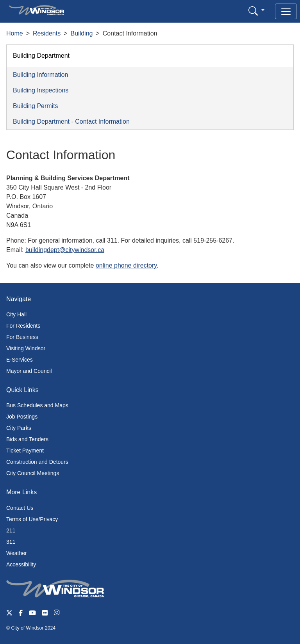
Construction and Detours (37, 462)
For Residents (23, 326)
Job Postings (22, 417)
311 (11, 542)
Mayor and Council (29, 371)
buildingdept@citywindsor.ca (65, 250)
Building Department (41, 56)
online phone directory (126, 265)
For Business (22, 337)
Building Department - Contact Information (71, 122)
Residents (47, 33)
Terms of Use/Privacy (32, 519)
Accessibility (21, 564)
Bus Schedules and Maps (37, 405)
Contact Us (20, 508)
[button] (256, 11)
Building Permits (36, 106)
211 (11, 530)
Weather (17, 553)
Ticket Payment (25, 451)
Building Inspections (41, 90)
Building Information (40, 75)
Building (82, 33)
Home (15, 33)
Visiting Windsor (26, 348)
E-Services (20, 360)
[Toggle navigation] (286, 11)
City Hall (16, 314)
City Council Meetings (33, 473)
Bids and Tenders (27, 439)
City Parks (19, 428)
